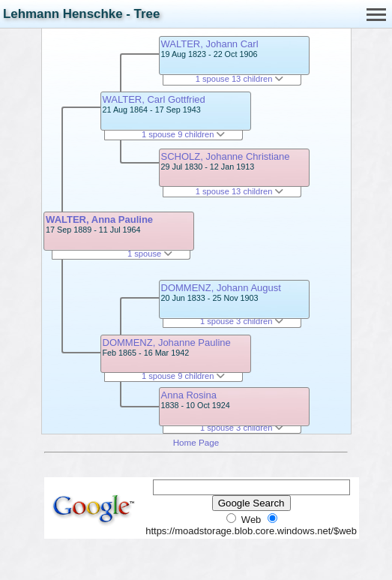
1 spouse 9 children (184, 134)
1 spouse (150, 254)
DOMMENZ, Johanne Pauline (167, 343)
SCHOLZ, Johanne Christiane (226, 156)
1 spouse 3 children (242, 321)
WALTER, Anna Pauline (99, 219)
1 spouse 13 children (240, 79)
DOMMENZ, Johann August (221, 288)
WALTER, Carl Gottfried (154, 99)
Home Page (196, 442)
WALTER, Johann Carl (210, 44)
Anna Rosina (189, 395)
